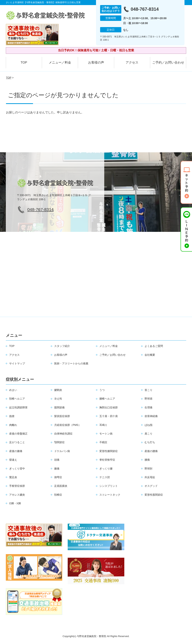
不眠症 (103, 442)
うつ (102, 390)
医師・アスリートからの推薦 (71, 363)
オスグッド (151, 486)
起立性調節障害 (18, 407)
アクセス (132, 63)
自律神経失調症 (63, 434)
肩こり (148, 434)
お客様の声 (96, 63)
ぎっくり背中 (17, 469)
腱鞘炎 (58, 390)
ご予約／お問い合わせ (168, 63)
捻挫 (12, 416)
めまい (13, 390)
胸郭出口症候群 (109, 407)
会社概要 (150, 355)
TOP (24, 63)
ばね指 (148, 425)
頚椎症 (58, 495)
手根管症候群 (17, 486)
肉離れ (13, 425)
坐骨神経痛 (151, 416)
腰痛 (147, 460)
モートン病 (106, 434)
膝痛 (57, 469)
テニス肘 (105, 477)
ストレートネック (110, 495)
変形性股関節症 (154, 495)
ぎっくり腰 (106, 469)
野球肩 (148, 399)
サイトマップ (17, 363)
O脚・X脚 (15, 503)
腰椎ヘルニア (107, 399)
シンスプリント (109, 486)
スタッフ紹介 (62, 346)
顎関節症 (59, 442)
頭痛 (57, 460)
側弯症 (58, 477)
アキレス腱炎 (17, 495)
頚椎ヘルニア (17, 399)
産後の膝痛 (16, 451)
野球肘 (148, 469)
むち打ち (150, 442)
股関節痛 (59, 407)
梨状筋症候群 (62, 416)
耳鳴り (103, 425)
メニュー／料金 (60, 63)
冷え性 (58, 399)
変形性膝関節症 (109, 451)
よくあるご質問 (154, 346)
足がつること (17, 442)
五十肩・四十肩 (109, 416)
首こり (148, 390)
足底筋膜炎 (61, 486)
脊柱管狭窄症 (107, 460)
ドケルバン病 (62, 451)
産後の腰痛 (151, 451)
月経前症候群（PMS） (67, 425)
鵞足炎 (13, 477)
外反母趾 (150, 477)
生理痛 (148, 407)
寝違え (13, 460)
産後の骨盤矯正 (18, 434)
